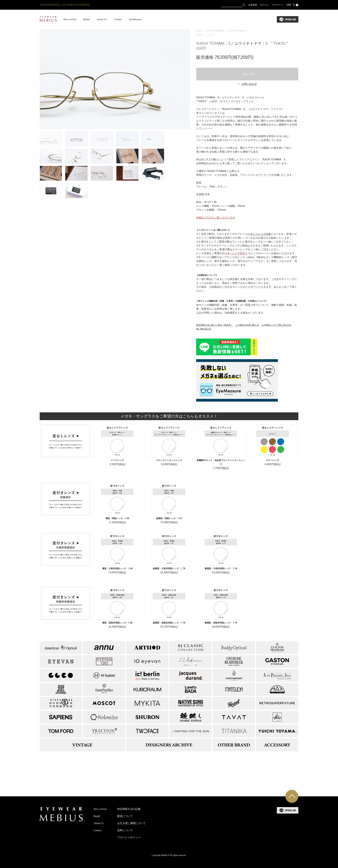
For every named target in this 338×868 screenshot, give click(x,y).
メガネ (210, 35)
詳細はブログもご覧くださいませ (216, 218)
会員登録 (253, 5)
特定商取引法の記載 (129, 809)
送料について (125, 830)
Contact (118, 19)
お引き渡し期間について (131, 823)
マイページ (277, 5)
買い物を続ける (204, 329)
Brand (86, 19)
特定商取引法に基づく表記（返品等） (214, 325)
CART (292, 5)
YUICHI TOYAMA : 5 (238, 31)
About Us (102, 19)
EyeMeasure (135, 19)
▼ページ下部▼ (236, 253)
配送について (125, 816)
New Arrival (70, 19)
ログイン (264, 5)
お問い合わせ (247, 84)
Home (199, 31)
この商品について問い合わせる (276, 325)
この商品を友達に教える (247, 325)
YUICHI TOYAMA (215, 31)
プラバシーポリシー (129, 837)
